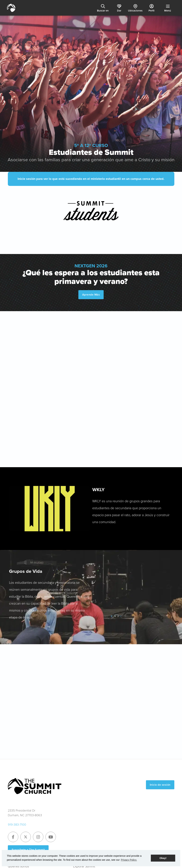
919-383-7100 (17, 825)
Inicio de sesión (160, 785)
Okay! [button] (163, 858)
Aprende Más (91, 295)
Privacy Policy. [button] (129, 860)
